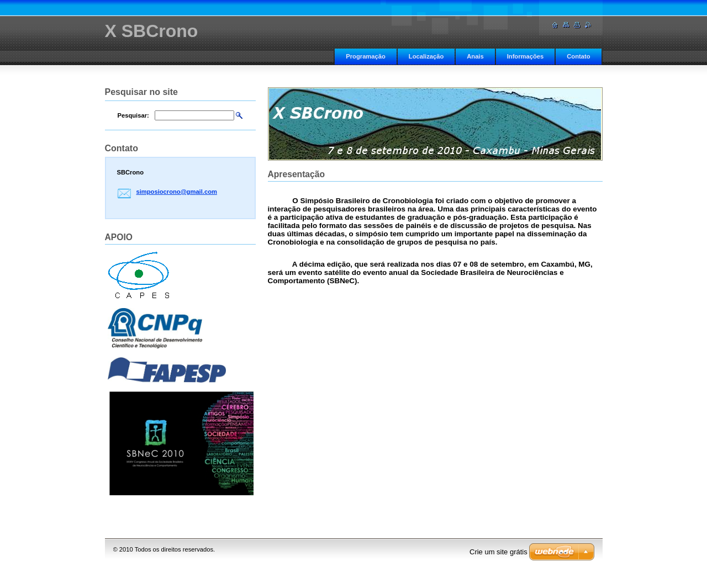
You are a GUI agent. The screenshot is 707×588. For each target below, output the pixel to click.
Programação (366, 56)
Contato (578, 56)
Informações (526, 56)
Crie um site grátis (498, 552)
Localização (426, 56)
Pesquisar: (133, 115)
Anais (475, 56)
